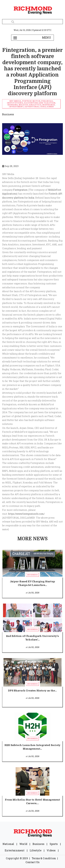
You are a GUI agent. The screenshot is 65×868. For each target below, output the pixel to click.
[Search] (32, 22)
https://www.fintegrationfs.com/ (27, 514)
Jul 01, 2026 (34, 593)
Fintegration (20, 190)
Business (32, 575)
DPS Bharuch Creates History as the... (32, 691)
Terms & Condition (44, 858)
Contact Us (33, 862)
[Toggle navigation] (15, 38)
